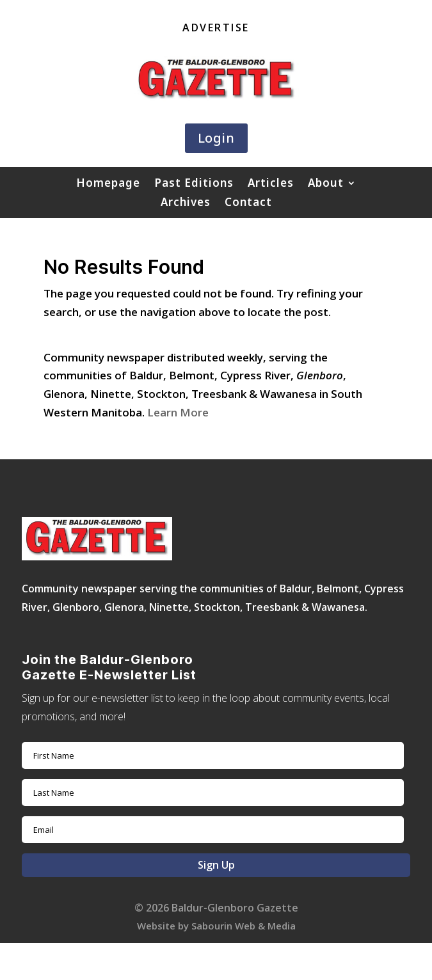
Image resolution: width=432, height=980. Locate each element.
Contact (248, 203)
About (326, 184)
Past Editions (194, 184)
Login (216, 138)
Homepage (108, 184)
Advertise (216, 29)
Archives (186, 203)
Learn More (178, 412)
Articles (271, 184)
